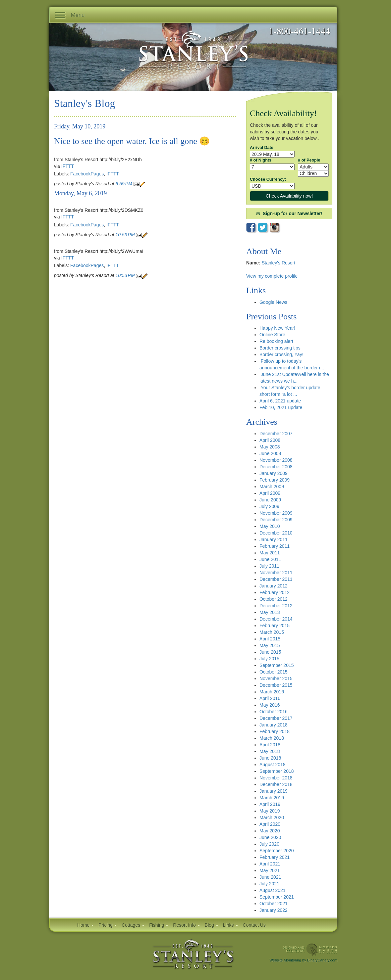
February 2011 (275, 546)
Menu (70, 16)
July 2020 (269, 844)
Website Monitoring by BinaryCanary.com (303, 960)
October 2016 (274, 712)
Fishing (157, 925)
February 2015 (275, 626)
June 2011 (270, 559)
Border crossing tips (280, 348)
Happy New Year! (277, 328)
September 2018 (277, 771)
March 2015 (272, 632)
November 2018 (276, 778)
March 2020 (272, 817)
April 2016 (270, 698)
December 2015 (276, 685)
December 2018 (276, 784)
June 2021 (270, 877)
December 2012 (276, 606)
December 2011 (276, 579)
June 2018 (270, 758)
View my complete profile (272, 276)
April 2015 (270, 639)
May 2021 (270, 870)
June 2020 (270, 837)
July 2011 (269, 566)
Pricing (106, 925)
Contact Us (254, 925)
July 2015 (269, 659)
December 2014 (276, 619)
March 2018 (272, 738)
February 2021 (275, 857)
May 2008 (270, 447)
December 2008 (276, 467)
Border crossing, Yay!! (282, 354)
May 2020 (270, 831)
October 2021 (274, 904)
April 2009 (270, 493)
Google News (273, 302)
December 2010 (276, 533)
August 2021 (273, 890)
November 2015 (276, 678)
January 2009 (274, 473)
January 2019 (274, 791)
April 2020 (270, 824)
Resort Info (184, 925)
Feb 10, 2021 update (281, 407)
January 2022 (274, 910)
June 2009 (270, 500)
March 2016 (272, 692)
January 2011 (274, 539)
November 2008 (276, 460)
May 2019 (270, 811)
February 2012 (275, 592)
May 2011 (270, 553)
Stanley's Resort (279, 263)
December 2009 (276, 520)
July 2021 (269, 884)
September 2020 (277, 851)
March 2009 (272, 487)
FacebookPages (87, 174)
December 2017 (276, 718)
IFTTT (68, 166)
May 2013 (270, 612)
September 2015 (277, 665)
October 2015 (274, 672)
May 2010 (270, 526)
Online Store (272, 335)
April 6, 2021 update (280, 401)
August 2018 (273, 765)
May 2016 (270, 705)
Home (83, 925)
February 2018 (275, 731)
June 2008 (270, 453)
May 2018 (270, 751)
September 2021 (277, 897)
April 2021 (270, 864)
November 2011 (276, 573)
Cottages (131, 925)
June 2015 (270, 652)
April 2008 (270, 440)
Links (228, 925)
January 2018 (274, 725)
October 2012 (274, 599)
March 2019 (272, 798)
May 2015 (270, 645)
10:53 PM (126, 235)
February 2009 (275, 480)
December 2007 (276, 434)
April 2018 (270, 745)
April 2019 (270, 804)
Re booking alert (276, 341)
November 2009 (276, 513)
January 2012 (274, 586)
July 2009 (269, 506)
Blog (209, 925)
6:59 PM (125, 184)
